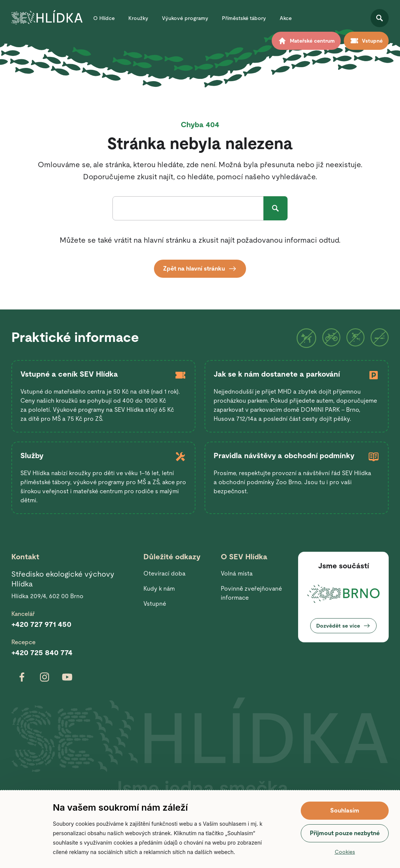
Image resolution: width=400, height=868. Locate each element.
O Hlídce (104, 18)
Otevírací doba (165, 573)
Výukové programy (185, 18)
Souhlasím (345, 810)
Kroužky (138, 18)
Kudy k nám (159, 589)
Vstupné (155, 604)
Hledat (275, 208)
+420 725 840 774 (42, 653)
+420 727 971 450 (41, 624)
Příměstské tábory (244, 18)
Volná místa (237, 573)
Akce (286, 18)
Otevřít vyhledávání (380, 18)
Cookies (345, 852)
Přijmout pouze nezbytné (345, 833)
